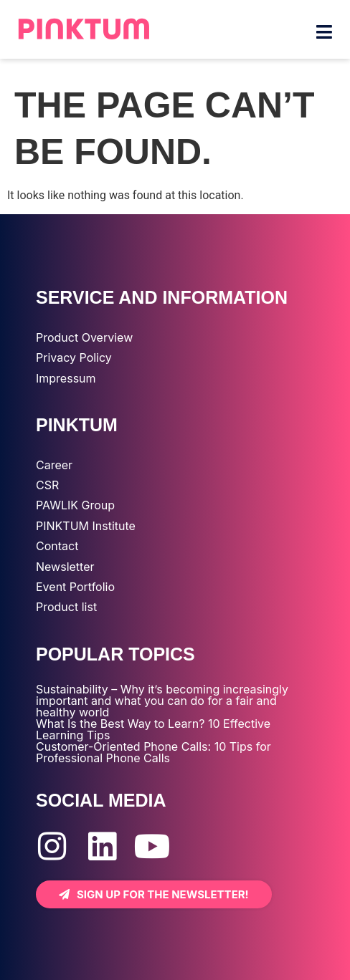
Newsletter (65, 567)
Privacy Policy (74, 357)
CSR (47, 485)
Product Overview (84, 337)
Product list (66, 607)
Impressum (66, 378)
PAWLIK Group (75, 505)
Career (54, 465)
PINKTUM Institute (86, 526)
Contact (57, 546)
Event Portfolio (75, 587)
